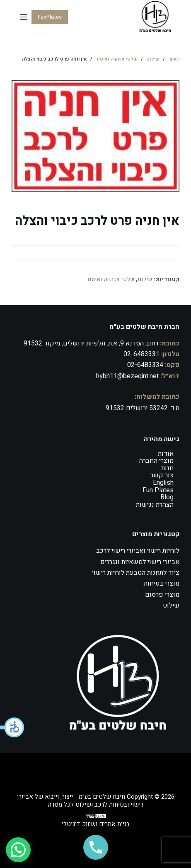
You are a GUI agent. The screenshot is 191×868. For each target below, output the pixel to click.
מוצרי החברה (156, 461)
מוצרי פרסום (162, 595)
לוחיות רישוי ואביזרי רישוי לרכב (138, 551)
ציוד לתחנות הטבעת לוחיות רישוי (136, 573)
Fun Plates (158, 490)
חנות (167, 468)
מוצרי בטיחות (162, 584)
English (163, 483)
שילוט (145, 279)
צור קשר (162, 475)
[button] (12, 727)
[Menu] (24, 17)
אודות (166, 454)
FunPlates (50, 17)
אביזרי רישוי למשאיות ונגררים (140, 562)
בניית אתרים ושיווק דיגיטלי (96, 824)
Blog (167, 497)
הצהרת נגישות (155, 505)
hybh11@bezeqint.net (127, 376)
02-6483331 (141, 354)
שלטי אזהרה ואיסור (110, 279)
